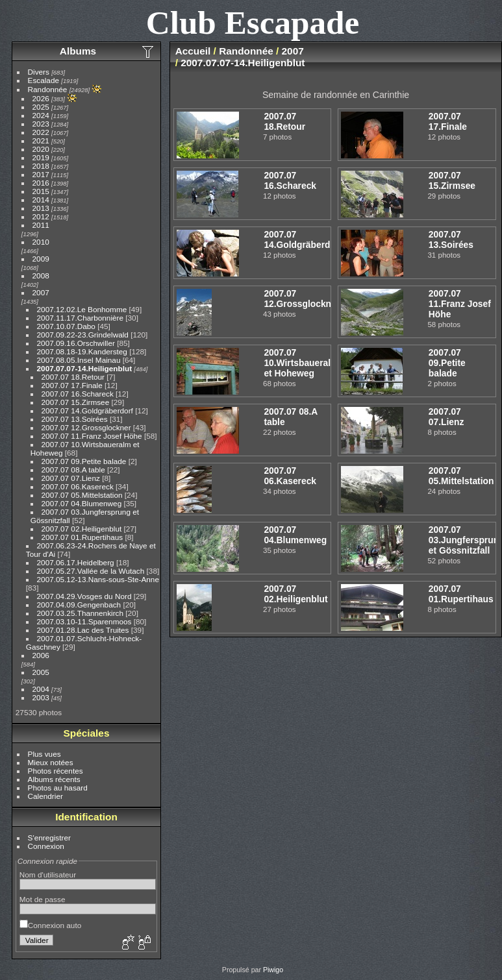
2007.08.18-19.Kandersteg (82, 351)
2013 (41, 208)
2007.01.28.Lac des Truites (83, 630)
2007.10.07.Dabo (66, 326)
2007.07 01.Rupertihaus (82, 537)
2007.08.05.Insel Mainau (79, 360)
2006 (41, 655)
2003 (41, 697)
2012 (41, 216)
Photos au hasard (58, 788)
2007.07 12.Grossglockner (86, 427)
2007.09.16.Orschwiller (76, 343)
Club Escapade (253, 22)
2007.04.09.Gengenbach (79, 605)
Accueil (193, 51)
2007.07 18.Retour (73, 377)
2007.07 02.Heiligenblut (82, 529)
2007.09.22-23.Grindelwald (83, 335)
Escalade (44, 80)
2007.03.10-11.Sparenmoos (84, 621)
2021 (41, 141)
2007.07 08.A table (73, 470)
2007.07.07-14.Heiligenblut (85, 368)
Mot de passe (43, 899)
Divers (39, 72)
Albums (78, 51)
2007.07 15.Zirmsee (76, 402)
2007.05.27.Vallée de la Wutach (91, 571)
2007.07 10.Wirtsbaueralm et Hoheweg (301, 363)
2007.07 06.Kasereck (78, 486)
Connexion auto (50, 925)
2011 (41, 225)
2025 (41, 107)
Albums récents (54, 779)
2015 (41, 191)
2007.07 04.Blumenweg (82, 503)
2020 (41, 149)
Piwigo (273, 970)
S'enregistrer (49, 838)
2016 (41, 183)
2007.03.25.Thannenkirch (80, 613)
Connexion (46, 846)
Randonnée (48, 89)
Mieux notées (51, 762)
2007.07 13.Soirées (75, 419)
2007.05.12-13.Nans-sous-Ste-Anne (98, 579)
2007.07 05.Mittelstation (82, 495)
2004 (41, 689)
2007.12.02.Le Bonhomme (82, 309)
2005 (41, 672)
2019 (41, 157)
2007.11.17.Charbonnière (80, 318)
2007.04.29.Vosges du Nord (84, 596)
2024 (41, 115)
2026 (41, 98)
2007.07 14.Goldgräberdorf (87, 410)
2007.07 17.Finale (72, 385)
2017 (41, 174)
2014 (41, 200)
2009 (41, 259)
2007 (41, 292)
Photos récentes (56, 771)
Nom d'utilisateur (48, 875)
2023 (41, 124)
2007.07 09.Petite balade (84, 461)
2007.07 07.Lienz (71, 478)
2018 (41, 166)
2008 (41, 276)
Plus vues (44, 754)
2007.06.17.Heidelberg (76, 562)
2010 (41, 242)
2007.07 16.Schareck (78, 394)
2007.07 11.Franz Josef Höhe (92, 436)
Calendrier (45, 796)
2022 (41, 132)
